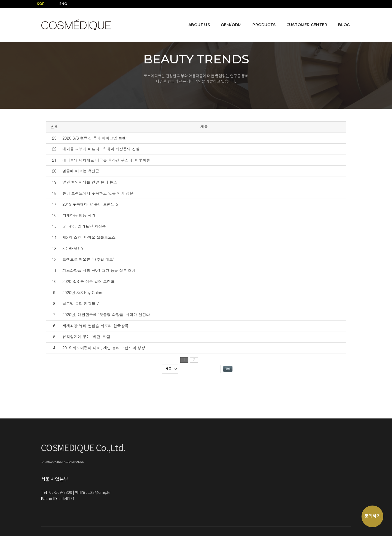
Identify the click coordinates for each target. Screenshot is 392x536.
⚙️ (349, 503)
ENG (60, 4)
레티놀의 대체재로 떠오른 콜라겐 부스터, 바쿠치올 (106, 160)
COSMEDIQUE (336, 503)
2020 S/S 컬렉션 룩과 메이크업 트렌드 (96, 138)
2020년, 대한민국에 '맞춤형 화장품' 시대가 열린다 (106, 315)
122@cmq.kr (259, 455)
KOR (45, 4)
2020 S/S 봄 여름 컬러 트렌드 (88, 281)
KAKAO (79, 464)
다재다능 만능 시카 (79, 215)
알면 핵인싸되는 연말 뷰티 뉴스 (90, 182)
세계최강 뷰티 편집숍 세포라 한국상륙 (95, 326)
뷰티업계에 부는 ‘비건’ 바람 (86, 337)
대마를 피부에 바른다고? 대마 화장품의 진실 (101, 149)
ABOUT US (195, 18)
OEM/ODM (227, 18)
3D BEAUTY (73, 248)
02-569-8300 (220, 455)
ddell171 (226, 462)
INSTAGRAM (66, 464)
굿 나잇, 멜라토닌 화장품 (84, 226)
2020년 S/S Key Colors (83, 292)
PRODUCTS (260, 18)
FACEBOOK (49, 464)
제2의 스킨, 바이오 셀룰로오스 (89, 237)
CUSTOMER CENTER (303, 18)
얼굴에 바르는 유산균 (81, 171)
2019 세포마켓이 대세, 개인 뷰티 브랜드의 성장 (104, 348)
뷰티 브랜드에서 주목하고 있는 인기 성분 (98, 193)
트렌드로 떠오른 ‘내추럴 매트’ (88, 259)
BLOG (340, 18)
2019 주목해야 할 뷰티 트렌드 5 (90, 204)
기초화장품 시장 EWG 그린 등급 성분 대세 (99, 270)
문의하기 (372, 516)
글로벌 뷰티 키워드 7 (81, 303)
